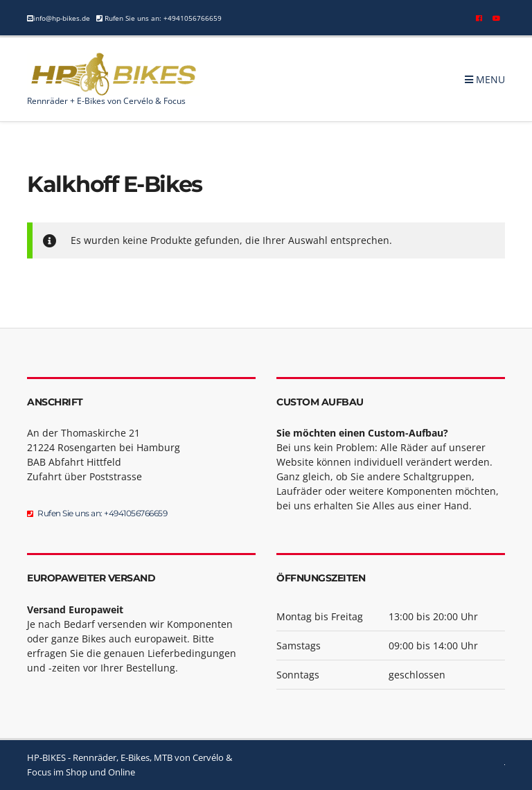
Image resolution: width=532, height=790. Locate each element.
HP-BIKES (46, 757)
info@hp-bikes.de (62, 18)
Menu (485, 79)
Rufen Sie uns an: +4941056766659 (162, 18)
